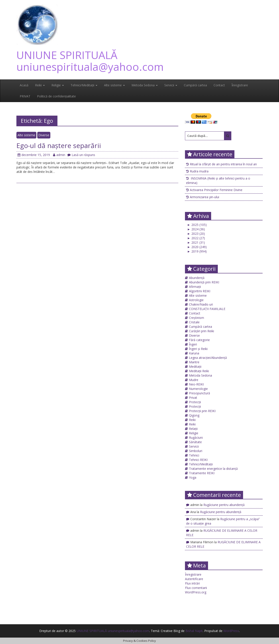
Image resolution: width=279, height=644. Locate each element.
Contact (219, 85)
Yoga (193, 477)
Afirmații (195, 287)
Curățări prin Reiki (201, 331)
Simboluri (196, 451)
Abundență (197, 278)
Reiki (40, 85)
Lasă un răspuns (81, 155)
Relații (193, 429)
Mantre (194, 362)
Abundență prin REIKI (204, 282)
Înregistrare (240, 85)
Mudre (194, 380)
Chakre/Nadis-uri (201, 304)
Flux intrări (192, 583)
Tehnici (194, 455)
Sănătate (195, 442)
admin (59, 155)
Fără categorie (199, 340)
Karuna (194, 353)
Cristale (194, 322)
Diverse (44, 135)
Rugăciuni (196, 438)
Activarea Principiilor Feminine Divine (216, 190)
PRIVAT (25, 96)
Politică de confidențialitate (56, 96)
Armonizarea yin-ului (204, 197)
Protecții (195, 402)
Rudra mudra (199, 171)
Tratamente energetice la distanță (213, 469)
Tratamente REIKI (202, 473)
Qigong (194, 415)
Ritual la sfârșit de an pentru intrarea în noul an (223, 164)
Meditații (195, 366)
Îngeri (193, 344)
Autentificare (194, 579)
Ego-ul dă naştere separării (59, 145)
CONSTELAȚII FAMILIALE (207, 309)
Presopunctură (199, 393)
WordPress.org (196, 592)
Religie (58, 85)
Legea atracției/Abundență (208, 358)
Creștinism (196, 318)
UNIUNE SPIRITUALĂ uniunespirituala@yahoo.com (90, 61)
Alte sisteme (114, 85)
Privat (193, 398)
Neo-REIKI (196, 384)
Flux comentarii (196, 588)
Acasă (24, 85)
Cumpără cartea (195, 85)
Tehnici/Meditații (84, 85)
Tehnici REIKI (198, 460)
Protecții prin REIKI (202, 411)
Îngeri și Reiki (198, 349)
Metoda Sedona (145, 85)
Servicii (171, 85)
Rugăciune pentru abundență (224, 505)
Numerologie (198, 389)
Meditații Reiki (199, 371)
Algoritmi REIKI (200, 291)
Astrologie (196, 300)
